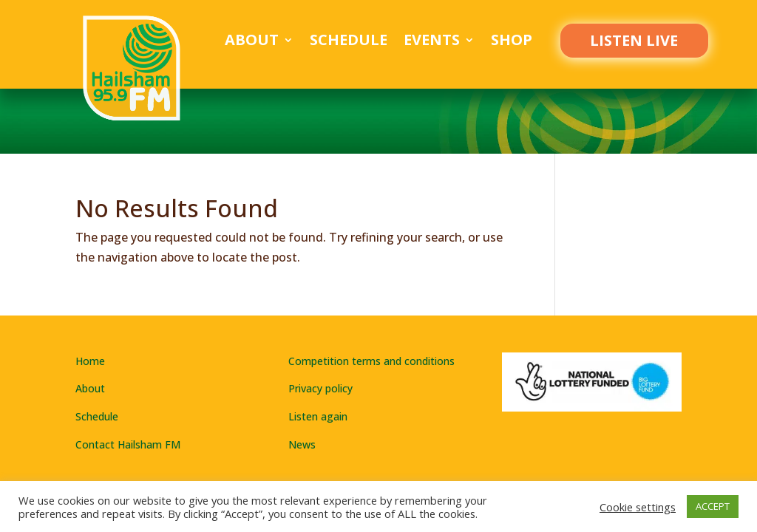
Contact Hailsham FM (128, 444)
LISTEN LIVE (634, 40)
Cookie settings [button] (638, 507)
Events (432, 42)
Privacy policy (320, 388)
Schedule (349, 42)
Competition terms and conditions (371, 361)
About (252, 42)
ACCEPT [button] (713, 506)
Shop (512, 42)
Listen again (318, 416)
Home (90, 361)
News (302, 444)
